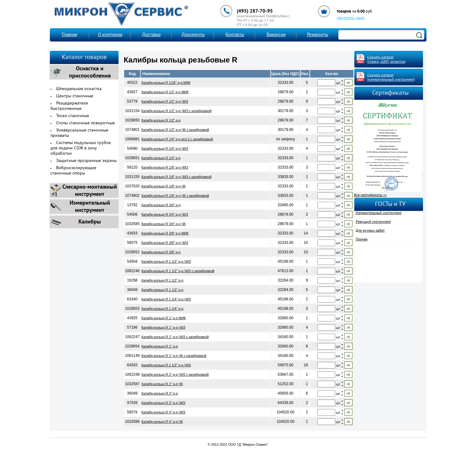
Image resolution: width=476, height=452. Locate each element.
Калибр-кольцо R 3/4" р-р (161, 205)
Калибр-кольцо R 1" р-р (160, 346)
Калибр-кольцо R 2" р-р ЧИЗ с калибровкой (175, 374)
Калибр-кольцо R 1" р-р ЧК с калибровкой (174, 356)
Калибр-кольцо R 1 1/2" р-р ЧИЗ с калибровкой (178, 271)
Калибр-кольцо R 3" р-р (160, 393)
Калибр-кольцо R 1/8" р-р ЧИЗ (165, 167)
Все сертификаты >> (370, 195)
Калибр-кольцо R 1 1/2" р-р (162, 280)
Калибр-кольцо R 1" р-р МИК (164, 318)
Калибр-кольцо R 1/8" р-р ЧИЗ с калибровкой (176, 177)
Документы (193, 35)
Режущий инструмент (373, 222)
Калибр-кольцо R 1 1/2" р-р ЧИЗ (166, 261)
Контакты (235, 35)
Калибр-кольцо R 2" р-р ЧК (162, 384)
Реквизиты (318, 35)
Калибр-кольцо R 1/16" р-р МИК (166, 83)
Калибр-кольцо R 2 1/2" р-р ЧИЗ (166, 365)
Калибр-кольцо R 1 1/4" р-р (162, 309)
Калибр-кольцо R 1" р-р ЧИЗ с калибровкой (175, 337)
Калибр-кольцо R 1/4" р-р (161, 158)
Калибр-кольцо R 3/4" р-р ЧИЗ (165, 214)
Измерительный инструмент (379, 213)
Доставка (151, 35)
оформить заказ (351, 18)
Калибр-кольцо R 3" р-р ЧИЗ (163, 403)
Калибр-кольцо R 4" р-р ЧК (162, 422)
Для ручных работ (370, 231)
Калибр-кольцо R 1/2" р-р (161, 120)
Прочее (362, 239)
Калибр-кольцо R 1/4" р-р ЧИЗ (165, 148)
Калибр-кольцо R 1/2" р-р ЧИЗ (165, 101)
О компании (110, 35)
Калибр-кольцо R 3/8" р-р (161, 252)
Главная (69, 35)
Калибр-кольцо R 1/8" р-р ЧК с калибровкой (175, 196)
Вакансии (276, 35)
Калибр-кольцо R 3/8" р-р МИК (165, 233)
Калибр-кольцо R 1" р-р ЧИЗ (163, 327)
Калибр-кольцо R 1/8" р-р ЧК (164, 186)
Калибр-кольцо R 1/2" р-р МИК (165, 92)
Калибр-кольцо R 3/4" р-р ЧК (164, 224)
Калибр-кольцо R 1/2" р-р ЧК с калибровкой (175, 130)
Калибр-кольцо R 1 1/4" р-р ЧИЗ (166, 299)
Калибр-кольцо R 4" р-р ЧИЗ (163, 412)
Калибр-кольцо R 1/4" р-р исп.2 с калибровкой (177, 139)
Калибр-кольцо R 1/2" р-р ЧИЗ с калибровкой (176, 111)
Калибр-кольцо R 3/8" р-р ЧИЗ (165, 243)
